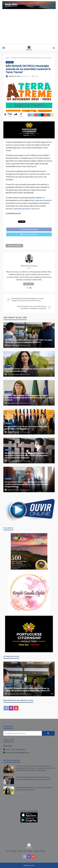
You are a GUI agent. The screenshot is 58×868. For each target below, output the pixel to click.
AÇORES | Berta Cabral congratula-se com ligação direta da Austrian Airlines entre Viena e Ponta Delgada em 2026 (29, 398)
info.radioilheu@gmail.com (20, 753)
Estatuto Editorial (40, 851)
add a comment (14, 246)
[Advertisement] (29, 27)
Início (8, 851)
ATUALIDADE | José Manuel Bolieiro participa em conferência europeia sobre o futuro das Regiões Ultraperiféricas (27, 484)
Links (20, 851)
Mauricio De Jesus (15, 76)
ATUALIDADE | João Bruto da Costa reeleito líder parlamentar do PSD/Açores (26, 428)
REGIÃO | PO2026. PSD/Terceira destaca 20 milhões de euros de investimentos (29, 370)
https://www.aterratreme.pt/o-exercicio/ (24, 209)
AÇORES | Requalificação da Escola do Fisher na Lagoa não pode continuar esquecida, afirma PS (28, 341)
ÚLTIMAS (10, 62)
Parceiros (14, 851)
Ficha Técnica (28, 851)
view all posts (28, 284)
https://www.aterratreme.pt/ (41, 200)
